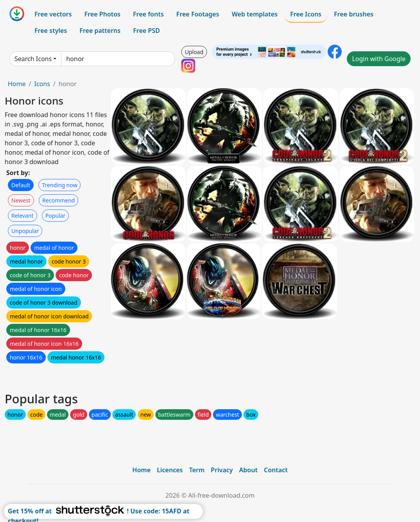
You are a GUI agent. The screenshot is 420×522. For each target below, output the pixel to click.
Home (17, 84)
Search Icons (33, 59)
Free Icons (306, 14)
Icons (42, 84)
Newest (21, 200)
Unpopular (25, 231)
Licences (170, 470)
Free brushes (354, 14)
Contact (276, 470)
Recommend (59, 200)
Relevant (23, 216)
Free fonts (149, 14)
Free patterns (100, 31)
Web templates (255, 14)
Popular (55, 216)
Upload (194, 52)
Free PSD (146, 31)
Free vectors (53, 14)
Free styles (51, 31)
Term (197, 470)
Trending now (59, 185)
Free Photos (102, 14)
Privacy (222, 470)
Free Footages (198, 14)
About (248, 470)
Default (21, 185)
